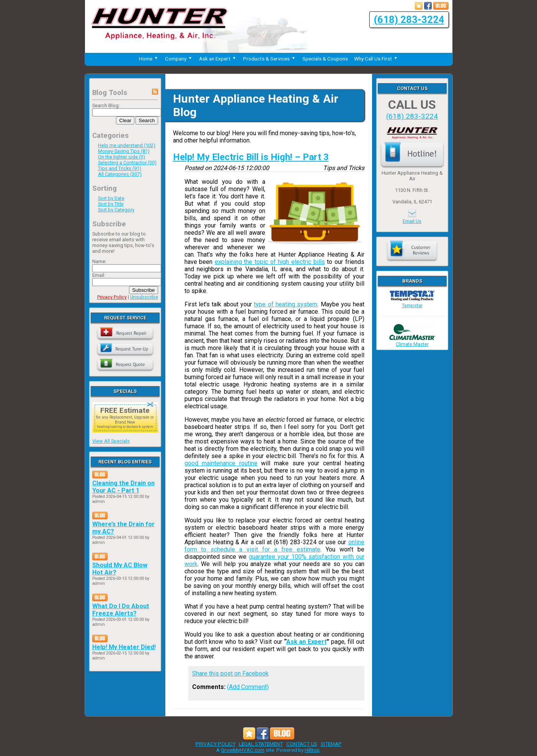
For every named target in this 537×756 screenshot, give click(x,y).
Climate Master (412, 341)
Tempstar (412, 303)
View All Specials (111, 441)
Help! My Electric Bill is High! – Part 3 (251, 157)
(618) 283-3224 (409, 20)
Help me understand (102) (127, 145)
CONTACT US (302, 744)
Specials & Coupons (325, 59)
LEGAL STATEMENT (261, 744)
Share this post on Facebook (230, 673)
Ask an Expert (218, 59)
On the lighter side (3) (122, 157)
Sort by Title (111, 204)
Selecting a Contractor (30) (127, 163)
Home (149, 59)
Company (179, 59)
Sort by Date (111, 198)
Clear (125, 120)
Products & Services (270, 59)
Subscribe (143, 290)
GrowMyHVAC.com (243, 750)
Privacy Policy (112, 297)
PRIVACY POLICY (215, 744)
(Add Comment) (248, 687)
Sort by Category (116, 210)
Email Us (412, 221)
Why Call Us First (376, 59)
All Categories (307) (120, 174)
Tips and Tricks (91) (120, 168)
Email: (99, 275)
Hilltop (312, 750)
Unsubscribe (144, 297)
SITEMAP (331, 744)
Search (147, 120)
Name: (99, 261)
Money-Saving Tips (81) (124, 151)
